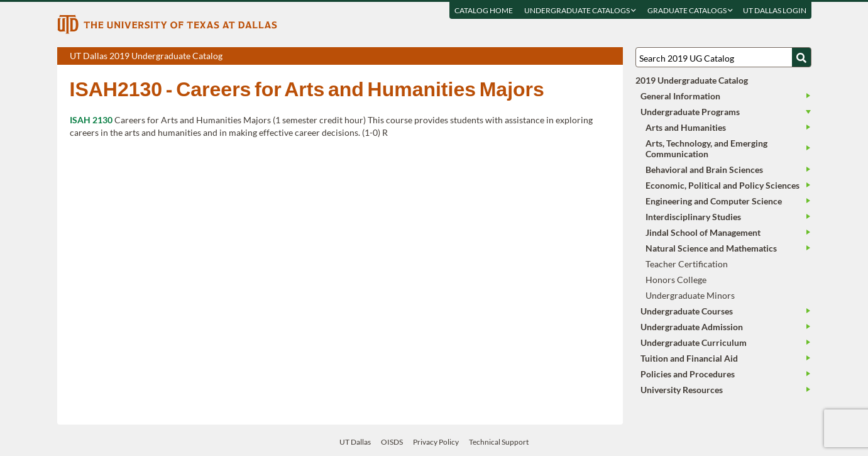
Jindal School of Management (703, 232)
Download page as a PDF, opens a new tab (568, 57)
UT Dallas (355, 442)
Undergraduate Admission (692, 327)
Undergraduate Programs (690, 112)
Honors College (676, 280)
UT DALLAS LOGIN (775, 10)
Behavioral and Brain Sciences (704, 170)
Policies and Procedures (688, 374)
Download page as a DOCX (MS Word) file (582, 57)
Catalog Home (484, 10)
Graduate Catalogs (690, 10)
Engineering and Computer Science (714, 201)
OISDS (392, 442)
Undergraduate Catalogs (580, 10)
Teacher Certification (687, 264)
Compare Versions (611, 57)
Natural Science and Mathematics (711, 248)
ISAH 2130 (91, 120)
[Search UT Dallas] (723, 57)
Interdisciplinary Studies (693, 217)
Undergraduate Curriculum (694, 342)
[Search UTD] (801, 57)
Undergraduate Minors (690, 295)
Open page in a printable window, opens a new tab (597, 57)
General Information (680, 96)
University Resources (682, 390)
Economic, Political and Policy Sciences (722, 185)
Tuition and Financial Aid (689, 358)
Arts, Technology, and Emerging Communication (706, 148)
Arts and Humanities (686, 127)
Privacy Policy (436, 442)
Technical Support (499, 442)
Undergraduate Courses (687, 311)
